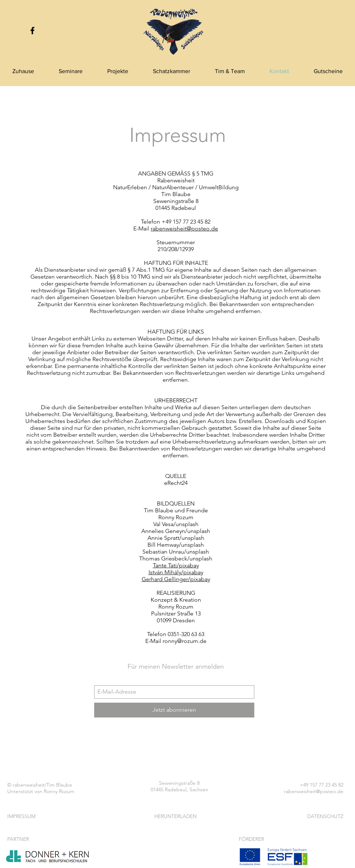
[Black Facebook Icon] (32, 31)
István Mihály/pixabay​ (176, 572)
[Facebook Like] (176, 748)
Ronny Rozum (59, 791)
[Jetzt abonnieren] (174, 710)
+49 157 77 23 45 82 (322, 785)
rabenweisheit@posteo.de (184, 228)
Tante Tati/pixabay (176, 565)
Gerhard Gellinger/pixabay (176, 579)
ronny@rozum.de (185, 641)
